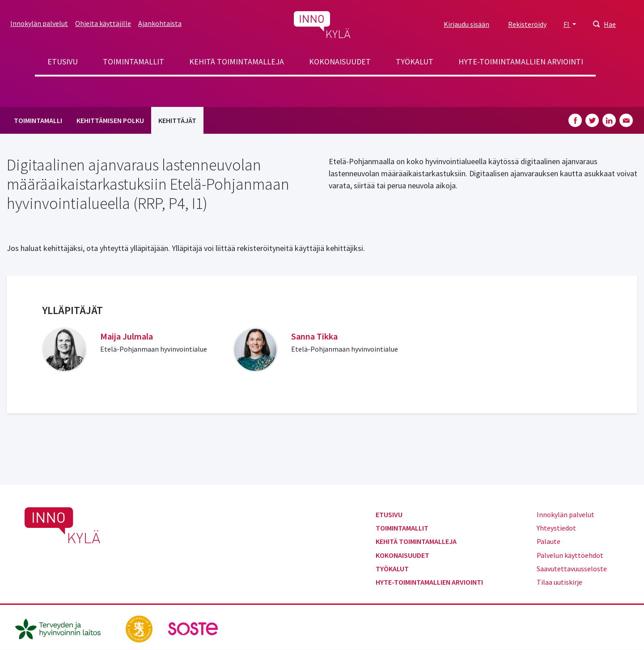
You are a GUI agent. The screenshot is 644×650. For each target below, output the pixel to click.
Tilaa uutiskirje (559, 582)
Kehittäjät (177, 120)
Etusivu (63, 62)
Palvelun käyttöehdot (570, 555)
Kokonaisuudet (340, 62)
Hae (610, 24)
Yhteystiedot (556, 528)
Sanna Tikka (314, 336)
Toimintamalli (38, 120)
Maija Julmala (127, 336)
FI (567, 24)
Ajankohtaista (160, 23)
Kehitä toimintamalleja (237, 62)
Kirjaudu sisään (466, 24)
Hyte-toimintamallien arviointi (521, 62)
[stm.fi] (140, 628)
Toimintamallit (133, 62)
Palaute (549, 541)
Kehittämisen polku (110, 120)
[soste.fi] (193, 628)
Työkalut (415, 62)
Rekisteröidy (527, 24)
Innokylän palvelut (39, 23)
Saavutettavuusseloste (572, 569)
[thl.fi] (63, 628)
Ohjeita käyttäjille (103, 23)
